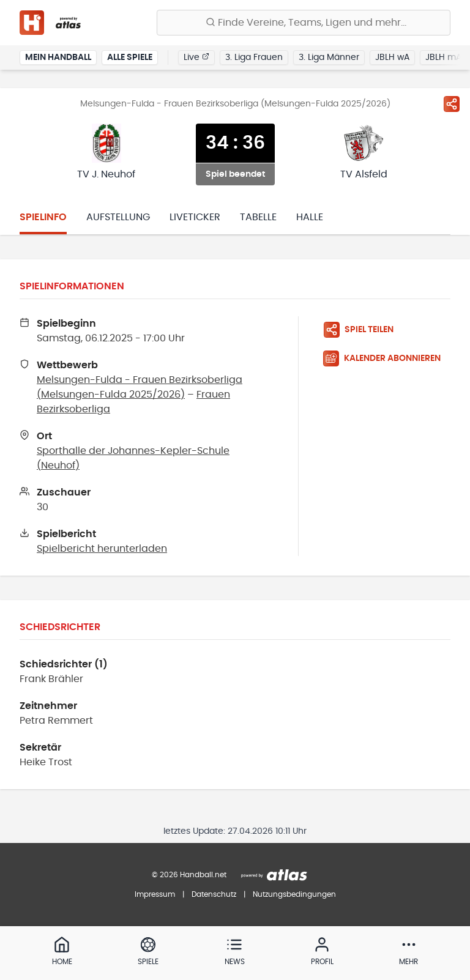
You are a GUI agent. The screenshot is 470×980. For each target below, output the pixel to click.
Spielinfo (43, 217)
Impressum (155, 894)
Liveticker (195, 217)
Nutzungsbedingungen (294, 894)
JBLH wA (392, 58)
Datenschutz (214, 894)
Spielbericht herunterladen (102, 549)
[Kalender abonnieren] (387, 358)
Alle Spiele (130, 58)
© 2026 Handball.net (189, 875)
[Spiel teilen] (452, 104)
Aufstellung (118, 217)
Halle (310, 217)
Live (196, 57)
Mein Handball (58, 58)
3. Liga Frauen (254, 58)
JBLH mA (443, 58)
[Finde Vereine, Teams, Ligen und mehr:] (304, 23)
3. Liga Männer (329, 58)
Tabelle (258, 217)
